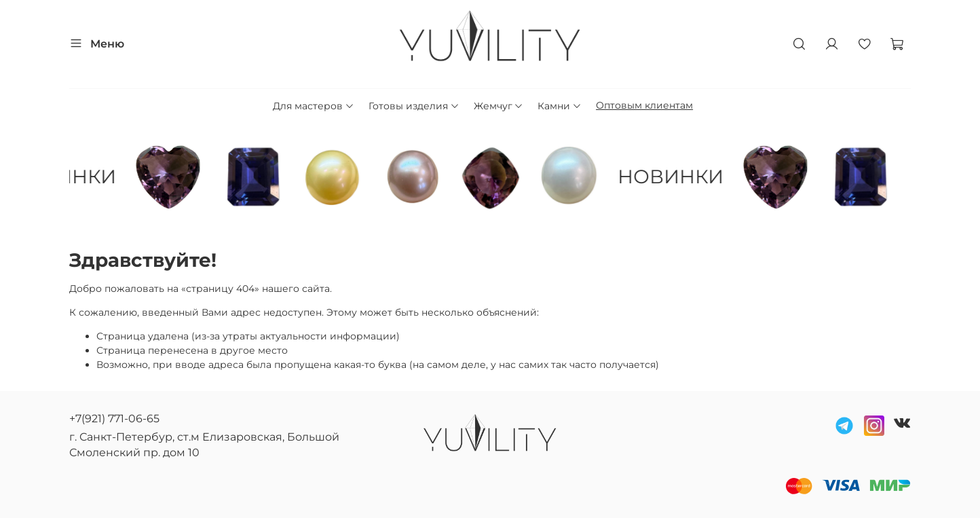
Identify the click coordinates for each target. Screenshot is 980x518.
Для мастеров (314, 106)
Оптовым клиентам (644, 105)
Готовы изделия (414, 106)
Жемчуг (499, 106)
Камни (560, 106)
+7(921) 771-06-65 (114, 419)
